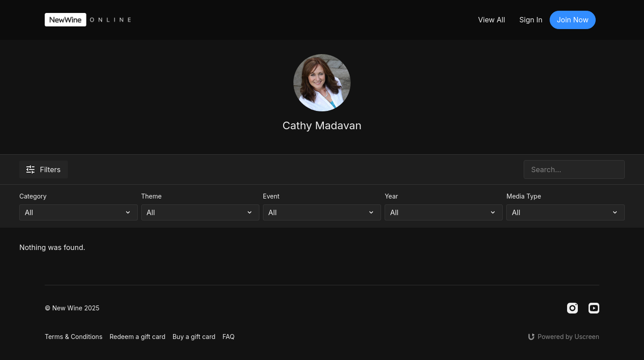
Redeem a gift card (138, 337)
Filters (43, 169)
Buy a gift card (194, 337)
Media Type (523, 196)
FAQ (229, 337)
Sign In (531, 20)
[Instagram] (572, 308)
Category (33, 196)
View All (491, 20)
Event (271, 196)
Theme (152, 196)
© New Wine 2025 (72, 308)
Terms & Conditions (74, 337)
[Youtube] (594, 308)
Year (391, 196)
